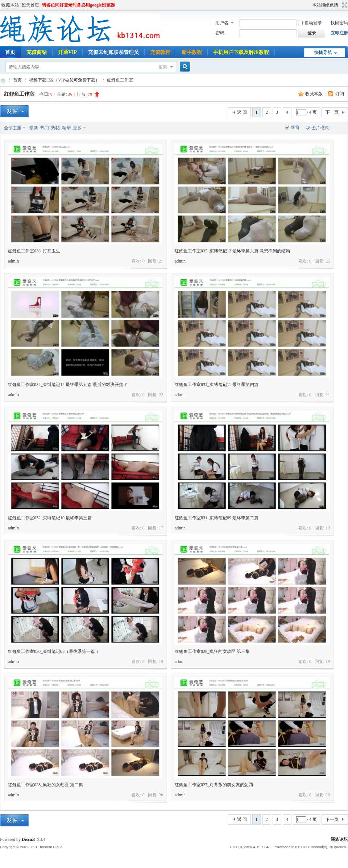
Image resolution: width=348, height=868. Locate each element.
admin (13, 261)
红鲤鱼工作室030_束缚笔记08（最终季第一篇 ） (54, 651)
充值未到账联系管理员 (113, 52)
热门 (45, 128)
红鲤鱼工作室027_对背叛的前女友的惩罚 (214, 785)
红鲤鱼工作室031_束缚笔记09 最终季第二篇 (217, 518)
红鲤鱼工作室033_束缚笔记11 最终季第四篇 (217, 385)
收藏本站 (10, 5)
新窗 (295, 127)
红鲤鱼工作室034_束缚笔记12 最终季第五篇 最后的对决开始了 (68, 385)
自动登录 (310, 23)
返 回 (242, 112)
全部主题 (13, 128)
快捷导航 (323, 53)
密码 (220, 33)
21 (161, 261)
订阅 (340, 94)
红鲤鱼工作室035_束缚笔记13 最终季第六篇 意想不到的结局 (232, 251)
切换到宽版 (344, 5)
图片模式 (320, 128)
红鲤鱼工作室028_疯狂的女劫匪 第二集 (45, 785)
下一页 (332, 112)
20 (161, 795)
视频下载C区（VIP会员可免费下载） (64, 80)
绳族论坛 (3, 80)
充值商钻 (37, 52)
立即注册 (339, 33)
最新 (34, 128)
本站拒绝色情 (325, 5)
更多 (77, 128)
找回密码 (339, 23)
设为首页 (30, 5)
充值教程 (160, 52)
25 (328, 261)
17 (161, 528)
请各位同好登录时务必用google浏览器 (78, 5)
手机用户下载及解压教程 (241, 52)
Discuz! (29, 839)
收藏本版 (314, 94)
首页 (17, 80)
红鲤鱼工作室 (120, 80)
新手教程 (192, 52)
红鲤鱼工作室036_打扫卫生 (34, 251)
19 (328, 528)
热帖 (55, 128)
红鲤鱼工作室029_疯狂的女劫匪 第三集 (212, 651)
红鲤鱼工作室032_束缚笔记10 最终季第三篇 (50, 518)
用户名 (222, 23)
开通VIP (67, 52)
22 (161, 395)
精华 (66, 128)
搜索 (163, 67)
